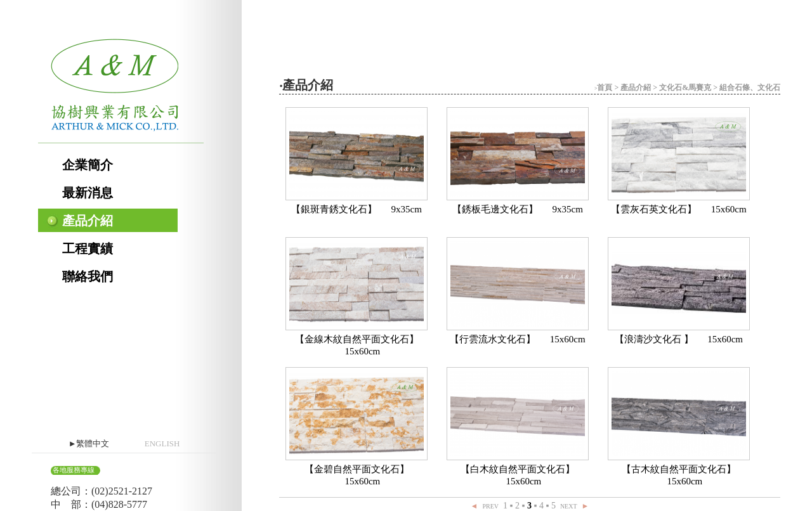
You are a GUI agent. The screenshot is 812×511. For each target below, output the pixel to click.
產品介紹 (88, 221)
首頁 (605, 87)
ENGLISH (162, 443)
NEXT (569, 506)
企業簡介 (88, 165)
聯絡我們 (88, 276)
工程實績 (88, 249)
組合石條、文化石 (750, 87)
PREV (490, 506)
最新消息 (88, 193)
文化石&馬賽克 (685, 87)
